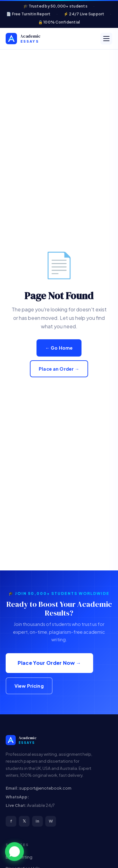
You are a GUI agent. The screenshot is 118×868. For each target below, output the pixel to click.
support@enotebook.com (45, 788)
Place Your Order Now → (49, 663)
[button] (14, 852)
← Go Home (59, 348)
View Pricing (29, 686)
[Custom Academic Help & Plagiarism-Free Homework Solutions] (34, 39)
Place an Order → (59, 369)
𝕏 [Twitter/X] (24, 821)
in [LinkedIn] (37, 821)
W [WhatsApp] (51, 821)
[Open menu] (106, 39)
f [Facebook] (11, 821)
